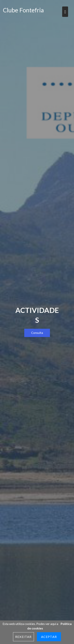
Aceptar (49, 637)
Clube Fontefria (23, 10)
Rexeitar (23, 637)
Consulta (37, 333)
